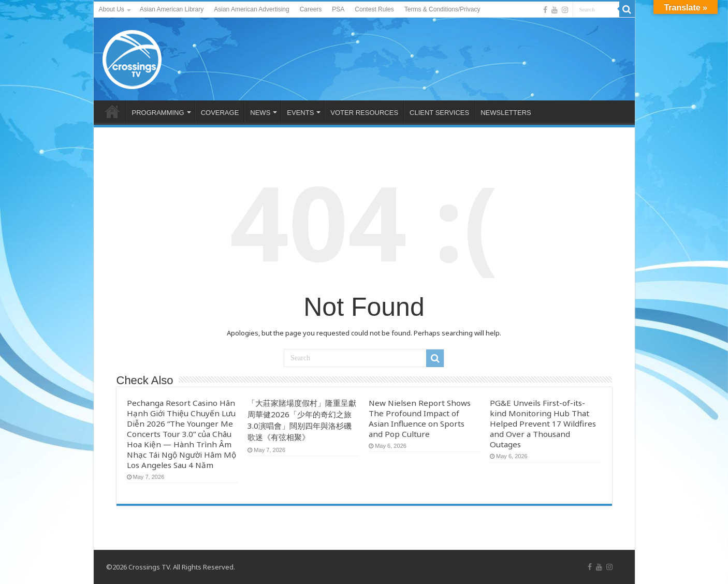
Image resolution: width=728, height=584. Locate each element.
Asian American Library (172, 9)
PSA (338, 9)
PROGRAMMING (158, 113)
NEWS (260, 113)
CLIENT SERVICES (439, 113)
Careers (311, 9)
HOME (112, 111)
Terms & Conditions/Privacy (442, 9)
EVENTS (300, 113)
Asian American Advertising (251, 9)
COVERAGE (220, 113)
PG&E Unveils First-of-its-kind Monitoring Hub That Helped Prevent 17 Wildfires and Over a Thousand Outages (543, 424)
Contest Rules (374, 9)
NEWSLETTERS (506, 113)
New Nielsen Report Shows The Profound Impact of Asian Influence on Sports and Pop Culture (420, 418)
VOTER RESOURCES (364, 113)
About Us (112, 9)
